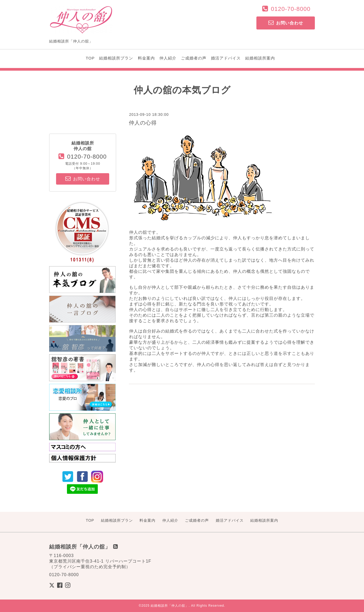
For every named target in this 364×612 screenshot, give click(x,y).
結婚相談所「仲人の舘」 (170, 606)
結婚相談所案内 (260, 58)
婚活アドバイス (226, 58)
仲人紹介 (168, 58)
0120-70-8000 (291, 9)
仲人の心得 (143, 123)
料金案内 (146, 58)
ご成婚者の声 (194, 58)
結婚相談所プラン (116, 58)
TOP (90, 58)
